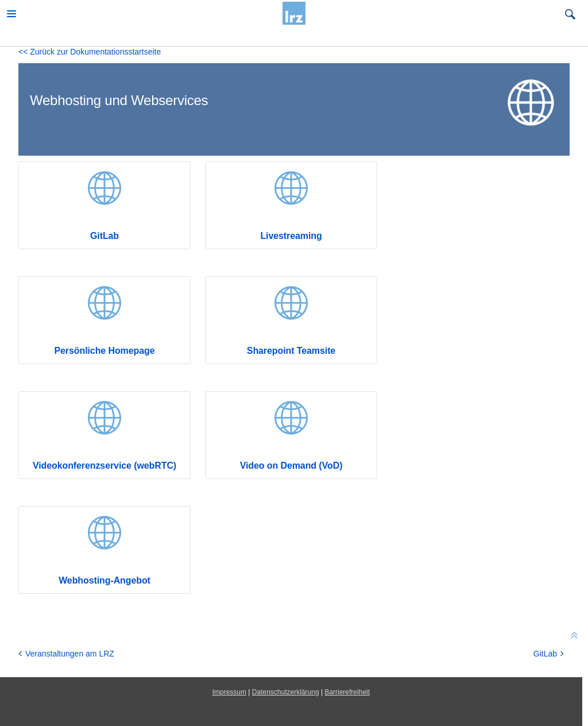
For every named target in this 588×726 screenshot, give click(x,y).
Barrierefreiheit (347, 692)
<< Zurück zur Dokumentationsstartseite (90, 52)
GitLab (105, 236)
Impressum (229, 692)
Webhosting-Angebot (105, 580)
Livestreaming (291, 236)
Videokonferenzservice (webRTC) (105, 466)
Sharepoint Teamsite (291, 351)
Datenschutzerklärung (286, 692)
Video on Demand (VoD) (291, 466)
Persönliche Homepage (104, 351)
